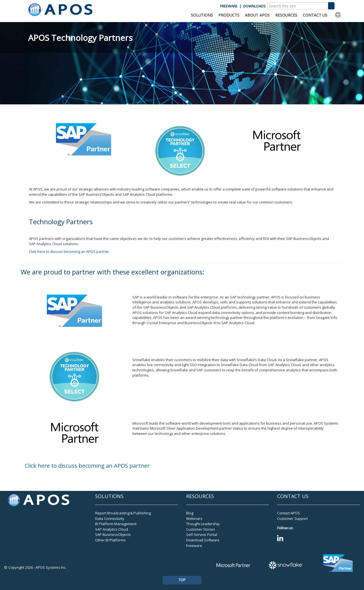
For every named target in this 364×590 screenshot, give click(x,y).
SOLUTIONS (202, 15)
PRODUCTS (229, 15)
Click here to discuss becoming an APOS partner (69, 252)
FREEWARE (229, 6)
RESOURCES (286, 15)
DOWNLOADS (254, 6)
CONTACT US (315, 15)
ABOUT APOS (257, 15)
